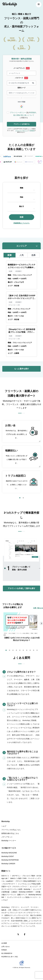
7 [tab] (27, 650)
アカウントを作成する (22, 124)
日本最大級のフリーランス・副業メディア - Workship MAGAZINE (21, 895)
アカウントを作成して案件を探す (22, 588)
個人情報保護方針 (7, 953)
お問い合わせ (6, 947)
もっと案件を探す (22, 369)
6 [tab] (23, 650)
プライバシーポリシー (18, 113)
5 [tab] (20, 650)
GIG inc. (16, 968)
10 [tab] (37, 650)
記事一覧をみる (38, 608)
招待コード (22, 88)
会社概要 (4, 943)
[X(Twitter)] (18, 934)
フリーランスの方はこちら (11, 830)
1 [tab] (20, 498)
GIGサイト (5, 876)
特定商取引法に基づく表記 (10, 957)
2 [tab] (23, 498)
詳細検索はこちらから (22, 223)
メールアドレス (19, 68)
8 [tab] (30, 650)
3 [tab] (13, 650)
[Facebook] (25, 934)
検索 (22, 217)
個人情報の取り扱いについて (24, 115)
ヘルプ (4, 826)
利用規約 (33, 113)
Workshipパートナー (9, 841)
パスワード (19, 78)
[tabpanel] (21, 457)
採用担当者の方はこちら (10, 833)
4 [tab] (16, 650)
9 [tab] (34, 650)
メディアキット (7, 837)
